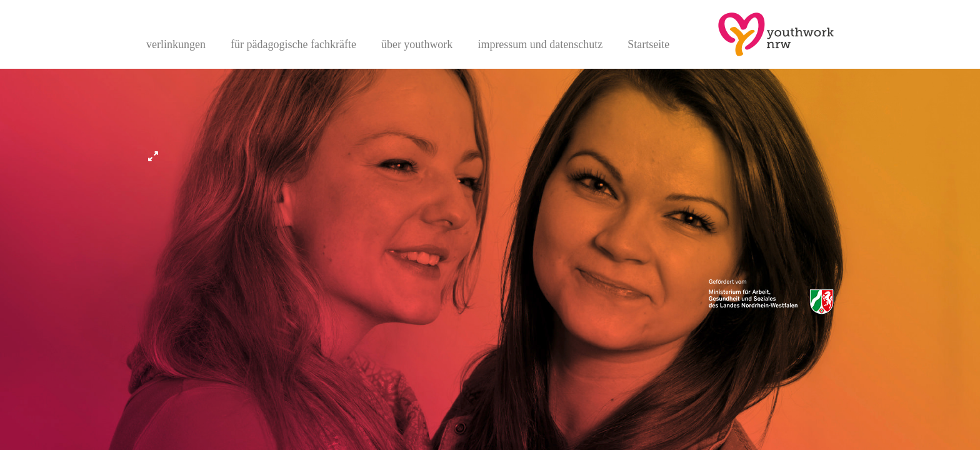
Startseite (648, 44)
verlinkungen (176, 44)
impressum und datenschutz (540, 44)
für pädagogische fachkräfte (293, 44)
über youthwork (417, 44)
